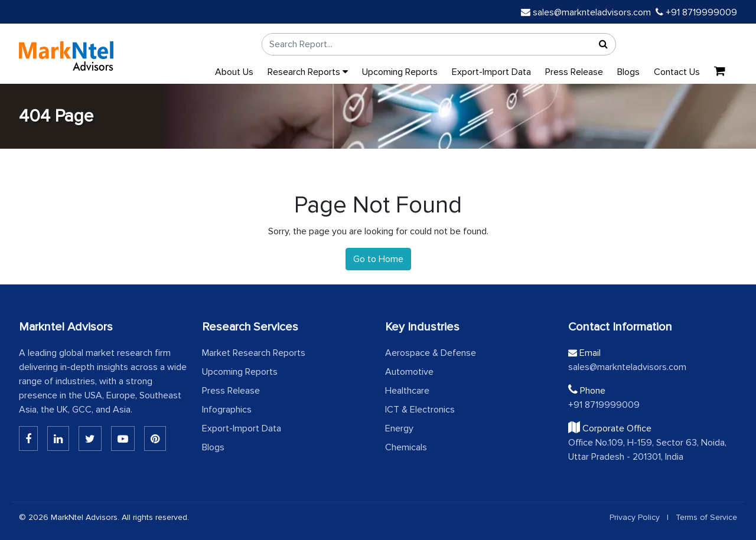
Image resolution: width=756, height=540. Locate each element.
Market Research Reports (254, 353)
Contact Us (677, 72)
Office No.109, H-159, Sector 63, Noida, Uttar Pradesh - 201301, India (647, 450)
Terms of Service (706, 517)
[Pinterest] (155, 438)
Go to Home (378, 259)
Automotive (409, 372)
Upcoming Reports (400, 72)
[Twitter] (90, 438)
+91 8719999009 (696, 12)
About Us (234, 72)
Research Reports (308, 72)
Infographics (227, 410)
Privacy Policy (635, 517)
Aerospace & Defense (431, 353)
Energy (399, 428)
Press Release (574, 72)
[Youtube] (123, 438)
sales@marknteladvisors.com (586, 12)
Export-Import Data (491, 72)
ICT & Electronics (420, 410)
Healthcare (407, 391)
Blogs (628, 72)
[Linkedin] (28, 438)
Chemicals (406, 447)
